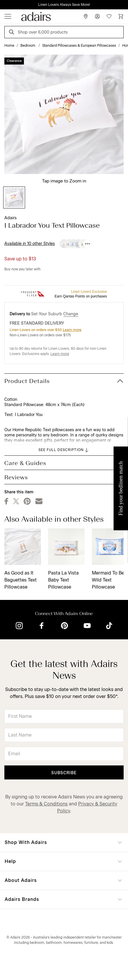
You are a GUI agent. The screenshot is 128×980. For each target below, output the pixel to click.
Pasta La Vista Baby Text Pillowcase (63, 580)
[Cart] (121, 16)
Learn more (72, 330)
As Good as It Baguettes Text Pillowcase (21, 580)
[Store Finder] (86, 16)
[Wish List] (109, 16)
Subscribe (64, 773)
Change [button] (71, 314)
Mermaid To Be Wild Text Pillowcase (108, 580)
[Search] (13, 33)
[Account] (97, 16)
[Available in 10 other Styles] (87, 244)
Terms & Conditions (46, 804)
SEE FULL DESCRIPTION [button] (64, 450)
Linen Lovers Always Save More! (64, 5)
